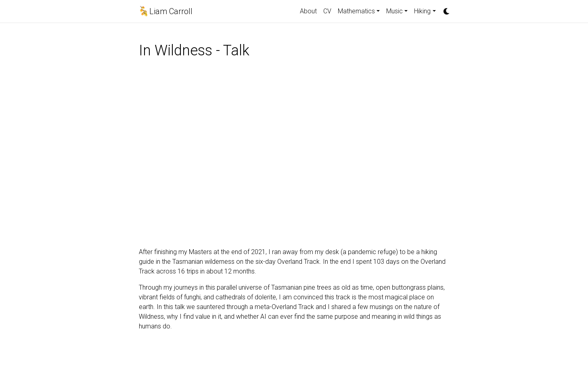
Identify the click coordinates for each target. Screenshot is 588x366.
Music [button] (394, 11)
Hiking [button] (422, 11)
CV (327, 11)
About (308, 11)
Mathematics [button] (356, 11)
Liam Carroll (171, 11)
